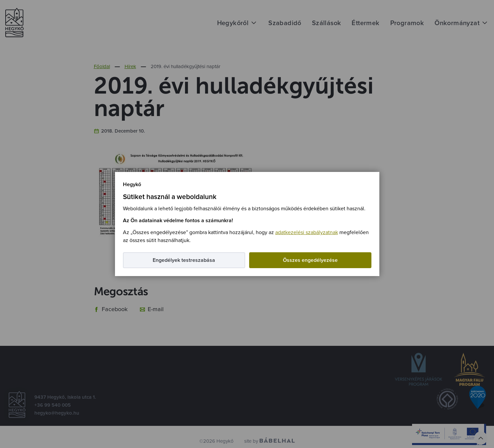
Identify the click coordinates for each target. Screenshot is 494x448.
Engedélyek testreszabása (184, 260)
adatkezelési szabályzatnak (307, 232)
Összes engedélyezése (310, 260)
